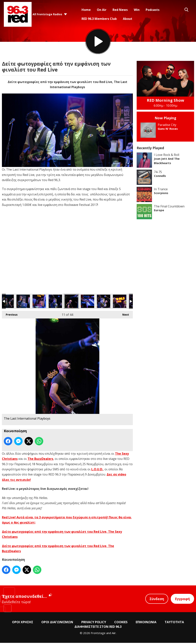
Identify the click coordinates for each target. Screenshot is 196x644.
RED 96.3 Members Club (99, 19)
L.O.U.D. (97, 471)
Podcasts (153, 10)
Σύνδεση (156, 600)
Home (86, 10)
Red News (120, 10)
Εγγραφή (182, 600)
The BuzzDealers (40, 460)
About (128, 19)
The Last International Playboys (7, 303)
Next (124, 315)
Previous (10, 315)
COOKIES (121, 623)
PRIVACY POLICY (94, 623)
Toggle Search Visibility (186, 10)
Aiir (114, 634)
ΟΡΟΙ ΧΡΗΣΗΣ (23, 623)
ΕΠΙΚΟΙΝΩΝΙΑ (146, 623)
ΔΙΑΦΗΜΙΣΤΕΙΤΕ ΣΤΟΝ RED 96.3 (98, 628)
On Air (102, 10)
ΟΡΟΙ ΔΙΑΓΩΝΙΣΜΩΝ (57, 623)
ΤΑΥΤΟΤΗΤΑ (174, 623)
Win (137, 10)
